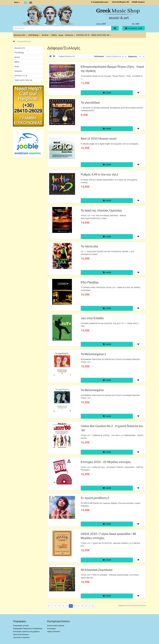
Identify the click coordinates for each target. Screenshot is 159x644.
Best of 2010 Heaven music (99, 138)
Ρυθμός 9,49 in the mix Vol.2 (100, 174)
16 (67, 606)
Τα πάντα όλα (89, 246)
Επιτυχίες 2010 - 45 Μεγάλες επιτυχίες (106, 462)
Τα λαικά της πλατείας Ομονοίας (101, 210)
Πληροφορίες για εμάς (21, 626)
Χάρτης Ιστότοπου (54, 631)
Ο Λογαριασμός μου (100, 2)
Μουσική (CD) (20, 35)
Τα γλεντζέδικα (90, 102)
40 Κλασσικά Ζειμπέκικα (97, 570)
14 (59, 606)
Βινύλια (46, 35)
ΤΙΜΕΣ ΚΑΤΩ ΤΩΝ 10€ (101, 35)
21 (86, 606)
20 (82, 606)
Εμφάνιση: (133, 56)
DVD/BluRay (34, 35)
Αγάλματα (70, 35)
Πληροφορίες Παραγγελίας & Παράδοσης (28, 629)
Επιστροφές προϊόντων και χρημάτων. (27, 631)
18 (75, 606)
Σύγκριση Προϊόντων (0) (67, 56)
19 (79, 606)
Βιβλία (54, 35)
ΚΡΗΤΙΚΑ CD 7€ (83, 35)
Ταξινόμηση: (99, 56)
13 (55, 606)
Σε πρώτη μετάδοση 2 (95, 498)
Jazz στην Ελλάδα (92, 318)
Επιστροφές (51, 629)
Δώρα (61, 35)
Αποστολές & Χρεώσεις (21, 637)
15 (63, 606)
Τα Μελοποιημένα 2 (93, 354)
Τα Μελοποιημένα (92, 390)
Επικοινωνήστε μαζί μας (56, 626)
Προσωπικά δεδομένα (21, 634)
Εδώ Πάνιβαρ (90, 282)
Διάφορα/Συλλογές (24, 41)
